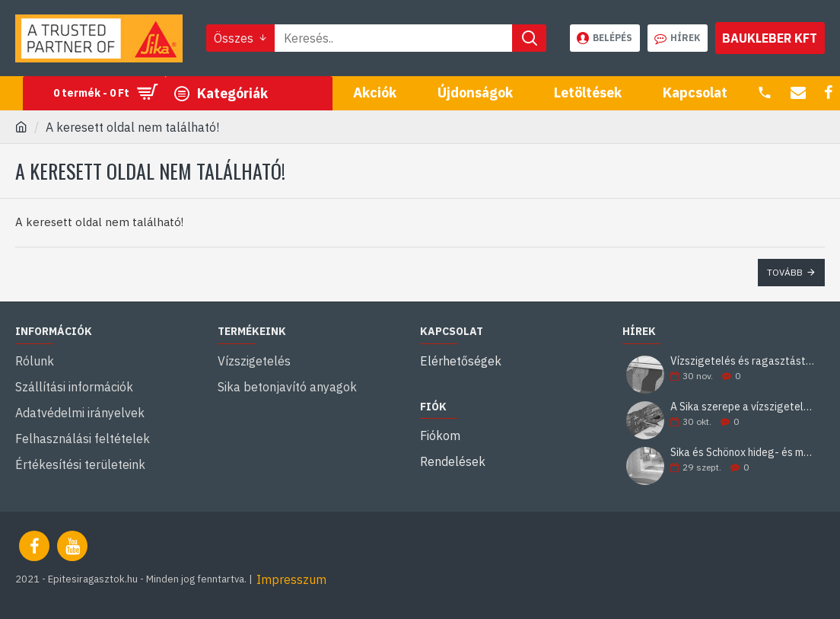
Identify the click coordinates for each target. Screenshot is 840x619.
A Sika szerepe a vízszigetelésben (743, 407)
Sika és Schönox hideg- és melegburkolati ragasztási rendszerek (743, 453)
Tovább (785, 272)
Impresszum (291, 579)
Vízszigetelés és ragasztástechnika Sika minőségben (743, 361)
